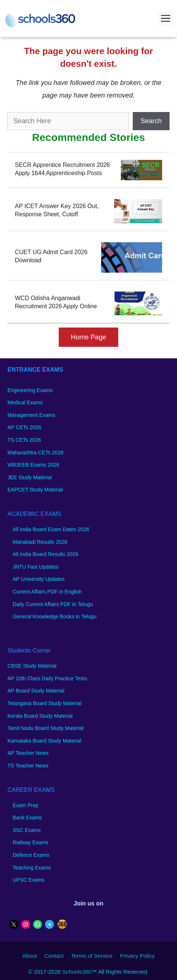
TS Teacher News (28, 766)
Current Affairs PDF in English (47, 592)
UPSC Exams (29, 880)
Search (151, 121)
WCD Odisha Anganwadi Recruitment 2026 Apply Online (56, 302)
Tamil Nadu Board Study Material (46, 728)
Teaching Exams (32, 868)
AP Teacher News (28, 753)
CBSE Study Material (32, 666)
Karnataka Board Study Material (44, 741)
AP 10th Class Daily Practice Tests (47, 678)
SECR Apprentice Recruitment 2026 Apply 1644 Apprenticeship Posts (62, 169)
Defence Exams (31, 855)
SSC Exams (27, 830)
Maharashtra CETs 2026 (36, 453)
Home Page (88, 337)
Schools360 (77, 972)
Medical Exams (25, 402)
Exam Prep (25, 805)
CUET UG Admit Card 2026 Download (51, 256)
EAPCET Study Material (35, 490)
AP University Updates (39, 579)
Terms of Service (92, 956)
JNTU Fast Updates (36, 567)
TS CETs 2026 (24, 440)
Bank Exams (27, 818)
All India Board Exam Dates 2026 (51, 529)
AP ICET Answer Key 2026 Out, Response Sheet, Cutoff (57, 210)
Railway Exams (30, 842)
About (30, 956)
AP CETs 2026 (24, 427)
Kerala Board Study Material (40, 716)
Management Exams (31, 415)
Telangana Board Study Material (44, 703)
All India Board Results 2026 (46, 554)
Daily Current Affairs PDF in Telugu (53, 604)
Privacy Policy (137, 956)
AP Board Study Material (36, 691)
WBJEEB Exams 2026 (33, 465)
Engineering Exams (30, 390)
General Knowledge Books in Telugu (54, 616)
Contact (54, 956)
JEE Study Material (30, 477)
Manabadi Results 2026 (40, 542)
